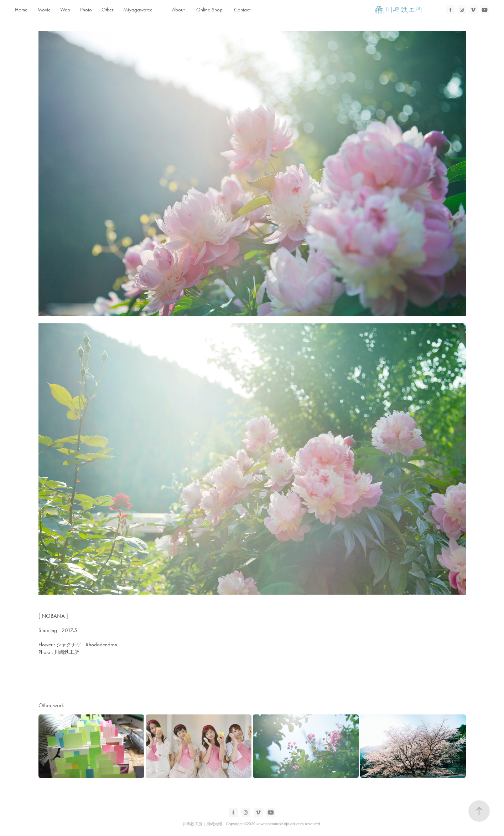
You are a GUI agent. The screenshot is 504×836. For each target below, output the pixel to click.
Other (107, 10)
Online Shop (209, 10)
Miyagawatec (138, 10)
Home (21, 10)
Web (65, 10)
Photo (86, 10)
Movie (44, 10)
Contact (242, 10)
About (178, 10)
